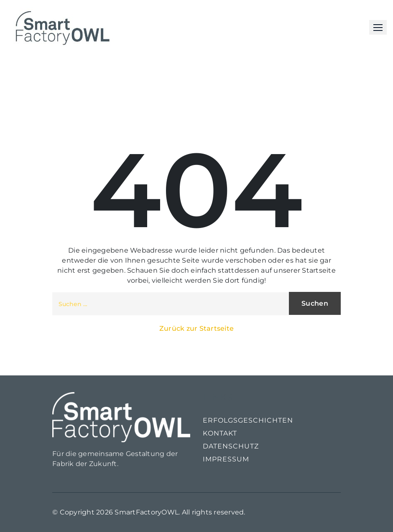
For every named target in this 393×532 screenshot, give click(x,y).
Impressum (226, 459)
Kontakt (220, 433)
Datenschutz (231, 446)
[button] (378, 27)
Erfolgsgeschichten (248, 420)
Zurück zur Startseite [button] (196, 328)
